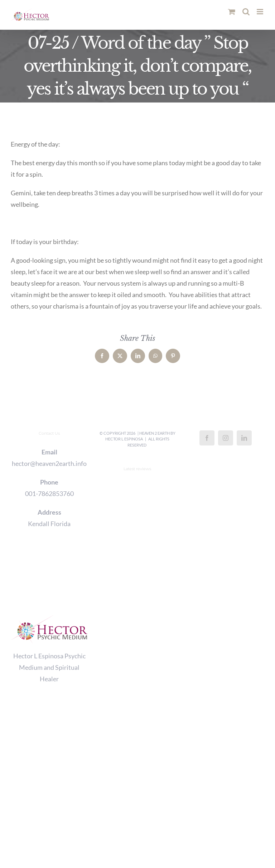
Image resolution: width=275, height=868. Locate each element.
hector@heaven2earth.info (49, 463)
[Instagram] (226, 438)
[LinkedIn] (244, 438)
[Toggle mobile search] (246, 12)
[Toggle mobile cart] (232, 12)
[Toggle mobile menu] (260, 12)
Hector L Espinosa (124, 439)
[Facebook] (207, 438)
